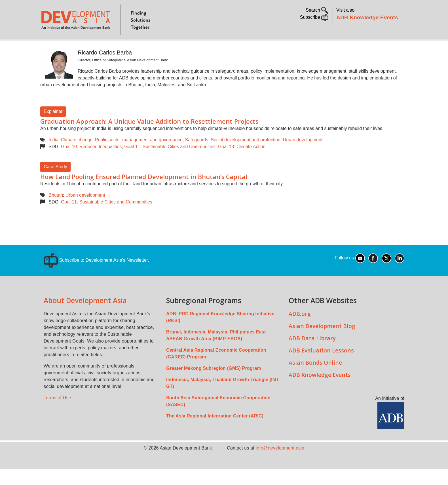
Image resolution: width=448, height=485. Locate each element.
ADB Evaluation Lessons (321, 366)
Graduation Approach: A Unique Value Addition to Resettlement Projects (149, 137)
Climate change (77, 156)
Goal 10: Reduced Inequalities (91, 162)
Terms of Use (57, 414)
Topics (95, 47)
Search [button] (317, 10)
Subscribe (314, 17)
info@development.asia (280, 464)
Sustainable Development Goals (192, 47)
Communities (293, 47)
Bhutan (56, 211)
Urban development (303, 156)
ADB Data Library (312, 354)
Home (48, 47)
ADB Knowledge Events (367, 17)
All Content (256, 47)
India (53, 156)
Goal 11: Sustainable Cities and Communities (170, 162)
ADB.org (300, 330)
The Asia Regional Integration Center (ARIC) (215, 432)
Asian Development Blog (322, 342)
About (70, 47)
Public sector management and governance (139, 156)
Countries (130, 47)
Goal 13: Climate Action (242, 162)
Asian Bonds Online (315, 378)
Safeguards (197, 156)
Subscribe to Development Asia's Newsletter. (96, 276)
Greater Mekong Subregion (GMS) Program (214, 384)
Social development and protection (246, 156)
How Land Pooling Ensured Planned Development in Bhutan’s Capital (144, 193)
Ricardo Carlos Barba (105, 68)
